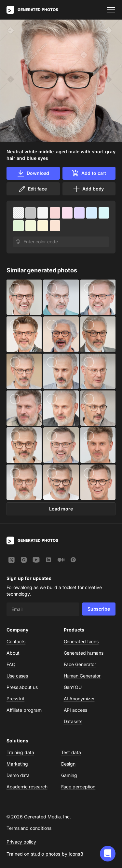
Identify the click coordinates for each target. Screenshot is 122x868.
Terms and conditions (29, 828)
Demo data (18, 775)
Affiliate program (24, 710)
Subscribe (99, 609)
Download (33, 173)
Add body (88, 189)
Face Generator (80, 664)
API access (75, 710)
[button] (108, 854)
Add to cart (89, 173)
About (13, 653)
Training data (20, 752)
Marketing (17, 764)
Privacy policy (21, 842)
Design (68, 764)
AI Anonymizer (79, 699)
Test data (71, 752)
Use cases (17, 676)
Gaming (69, 775)
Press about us (22, 687)
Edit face (33, 189)
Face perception (78, 787)
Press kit (15, 699)
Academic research (27, 787)
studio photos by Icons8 (57, 854)
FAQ (11, 664)
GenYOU (73, 687)
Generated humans (84, 653)
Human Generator (82, 676)
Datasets (73, 721)
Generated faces (81, 641)
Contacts (16, 641)
